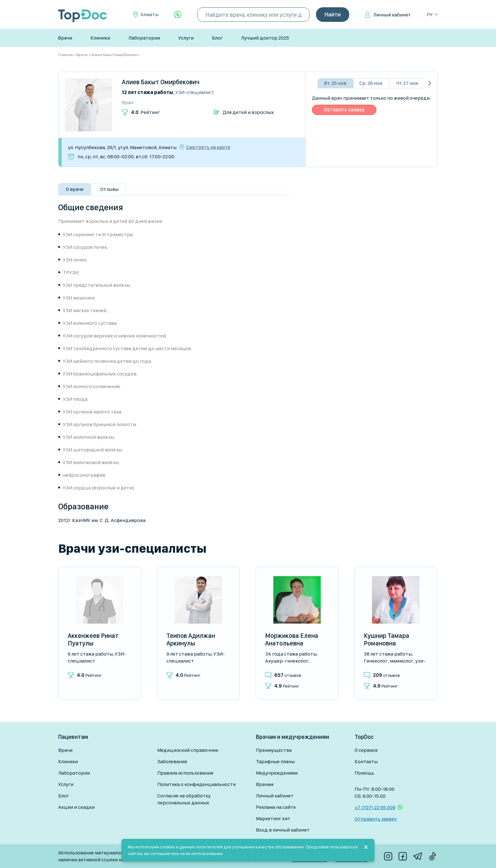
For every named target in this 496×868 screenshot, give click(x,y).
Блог (217, 38)
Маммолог (401, 661)
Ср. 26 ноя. (371, 83)
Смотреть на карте (208, 147)
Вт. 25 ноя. (335, 83)
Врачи (65, 38)
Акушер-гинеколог (287, 661)
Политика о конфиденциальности (196, 784)
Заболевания (172, 761)
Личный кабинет (392, 15)
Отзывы (109, 189)
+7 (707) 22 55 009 (375, 807)
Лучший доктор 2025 (265, 38)
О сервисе (366, 750)
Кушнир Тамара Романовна (387, 639)
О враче (75, 189)
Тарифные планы (275, 761)
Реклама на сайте (276, 807)
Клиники (100, 38)
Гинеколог (376, 661)
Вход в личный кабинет (283, 830)
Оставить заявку (344, 110)
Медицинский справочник (188, 750)
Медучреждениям (277, 773)
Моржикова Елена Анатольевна (292, 639)
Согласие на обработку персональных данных (184, 799)
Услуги (186, 38)
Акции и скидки (76, 807)
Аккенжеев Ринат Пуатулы (93, 639)
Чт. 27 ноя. (407, 83)
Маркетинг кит (273, 818)
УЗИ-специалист (195, 92)
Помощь (364, 773)
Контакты (366, 761)
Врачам (265, 784)
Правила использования (185, 773)
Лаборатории (144, 38)
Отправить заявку (376, 819)
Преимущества (274, 750)
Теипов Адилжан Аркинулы (191, 639)
